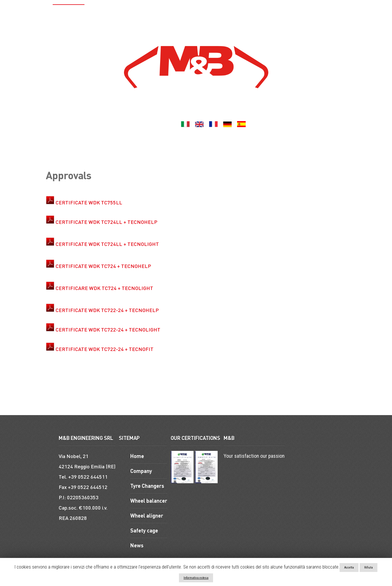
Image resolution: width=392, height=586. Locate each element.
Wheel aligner (198, 13)
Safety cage (266, 13)
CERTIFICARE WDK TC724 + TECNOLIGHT (104, 288)
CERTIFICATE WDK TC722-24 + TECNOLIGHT (108, 329)
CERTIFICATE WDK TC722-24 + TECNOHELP (107, 310)
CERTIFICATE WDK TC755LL (89, 202)
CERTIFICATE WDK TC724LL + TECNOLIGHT (107, 244)
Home (40, 13)
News (181, 30)
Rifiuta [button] (369, 568)
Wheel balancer (152, 13)
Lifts (233, 13)
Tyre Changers (105, 13)
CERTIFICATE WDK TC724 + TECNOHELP (103, 266)
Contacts (206, 30)
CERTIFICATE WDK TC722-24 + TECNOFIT (105, 349)
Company (66, 13)
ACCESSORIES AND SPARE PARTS (324, 13)
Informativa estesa (196, 578)
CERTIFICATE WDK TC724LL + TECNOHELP (107, 222)
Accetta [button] (349, 568)
